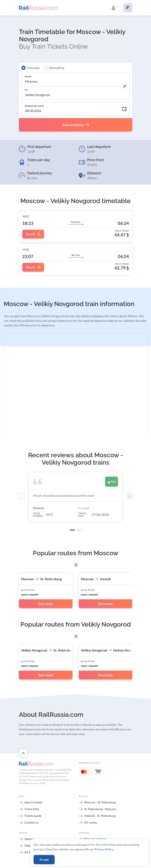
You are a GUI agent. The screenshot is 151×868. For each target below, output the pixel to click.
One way (33, 68)
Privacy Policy (104, 849)
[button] (72, 530)
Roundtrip (57, 68)
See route (46, 604)
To (26, 90)
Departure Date (34, 106)
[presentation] (22, 496)
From (28, 77)
